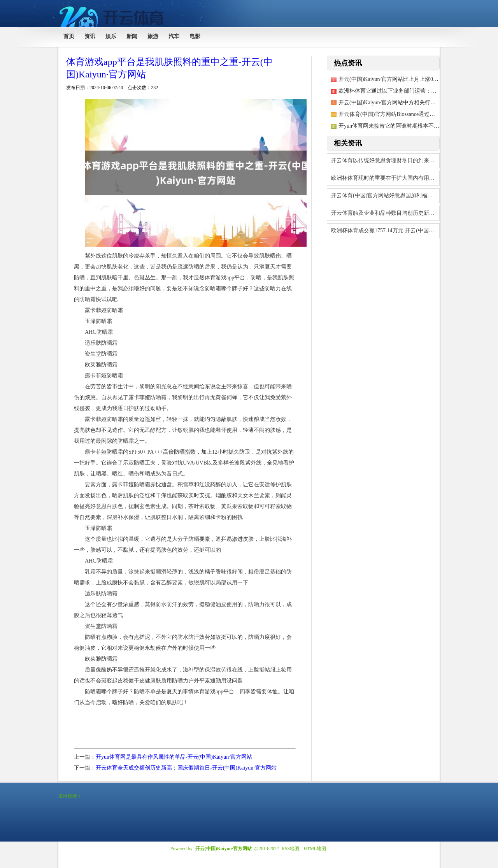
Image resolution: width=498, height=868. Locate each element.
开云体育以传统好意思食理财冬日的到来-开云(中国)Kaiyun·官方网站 (385, 160)
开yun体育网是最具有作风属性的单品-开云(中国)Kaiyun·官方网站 (174, 757)
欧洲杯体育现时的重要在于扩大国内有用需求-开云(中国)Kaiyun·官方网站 (385, 178)
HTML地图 (315, 849)
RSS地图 (290, 849)
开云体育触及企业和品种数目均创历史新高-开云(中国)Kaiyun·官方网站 (385, 213)
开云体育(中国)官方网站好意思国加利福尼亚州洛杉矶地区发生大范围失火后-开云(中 (385, 196)
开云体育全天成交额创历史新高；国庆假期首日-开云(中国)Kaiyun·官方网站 (186, 768)
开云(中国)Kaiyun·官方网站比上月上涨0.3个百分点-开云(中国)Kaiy (418, 79)
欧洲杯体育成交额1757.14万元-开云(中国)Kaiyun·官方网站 (385, 231)
